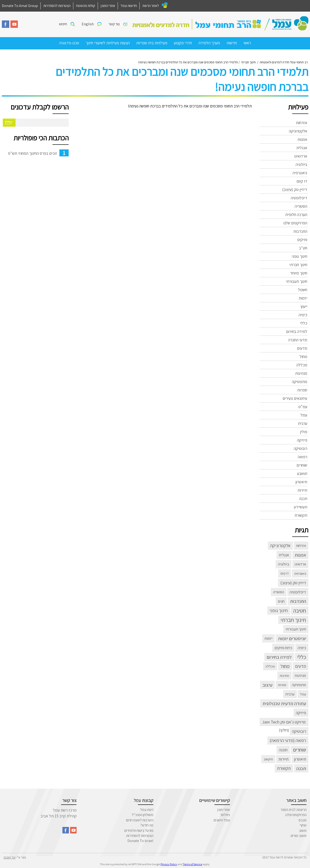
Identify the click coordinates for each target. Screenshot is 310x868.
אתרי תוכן (224, 810)
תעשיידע (300, 507)
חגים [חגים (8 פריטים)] (281, 601)
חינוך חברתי (298, 265)
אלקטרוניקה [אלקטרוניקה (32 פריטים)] (280, 545)
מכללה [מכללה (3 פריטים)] (270, 666)
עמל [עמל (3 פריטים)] (303, 694)
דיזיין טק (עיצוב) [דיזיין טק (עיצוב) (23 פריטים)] (293, 583)
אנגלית (302, 148)
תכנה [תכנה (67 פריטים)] (301, 768)
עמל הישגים (222, 820)
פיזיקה (302, 440)
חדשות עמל (129, 6)
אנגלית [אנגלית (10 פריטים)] (284, 555)
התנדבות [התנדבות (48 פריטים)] (298, 601)
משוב (303, 831)
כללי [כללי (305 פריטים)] (302, 657)
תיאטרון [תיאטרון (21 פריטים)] (300, 759)
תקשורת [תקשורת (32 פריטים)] (284, 768)
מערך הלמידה (209, 43)
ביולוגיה (301, 164)
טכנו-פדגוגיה (69, 43)
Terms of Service (192, 864)
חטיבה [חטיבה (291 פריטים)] (300, 611)
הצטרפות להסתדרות (57, 6)
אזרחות (302, 123)
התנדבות (300, 231)
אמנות (302, 139)
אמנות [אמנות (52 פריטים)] (300, 555)
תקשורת (301, 515)
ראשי (247, 43)
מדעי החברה (298, 340)
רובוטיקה (300, 448)
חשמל (303, 290)
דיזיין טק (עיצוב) (295, 189)
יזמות (303, 298)
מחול (303, 357)
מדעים (302, 348)
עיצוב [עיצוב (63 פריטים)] (267, 685)
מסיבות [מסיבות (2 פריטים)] (284, 676)
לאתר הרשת (151, 6)
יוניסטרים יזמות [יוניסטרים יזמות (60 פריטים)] (292, 638)
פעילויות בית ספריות (152, 43)
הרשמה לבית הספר (294, 810)
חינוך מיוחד (299, 273)
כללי (304, 323)
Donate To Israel (140, 841)
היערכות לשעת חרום (140, 820)
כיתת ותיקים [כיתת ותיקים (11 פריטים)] (283, 648)
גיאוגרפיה (300, 173)
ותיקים (302, 240)
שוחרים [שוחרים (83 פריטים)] (300, 750)
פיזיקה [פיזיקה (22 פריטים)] (301, 713)
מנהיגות (301, 373)
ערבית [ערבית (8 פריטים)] (290, 694)
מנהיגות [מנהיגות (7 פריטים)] (300, 675)
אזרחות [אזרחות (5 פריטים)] (301, 546)
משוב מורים (299, 836)
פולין (304, 432)
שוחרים (302, 465)
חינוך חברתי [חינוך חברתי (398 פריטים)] (293, 620)
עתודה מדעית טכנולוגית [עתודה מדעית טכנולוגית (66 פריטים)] (284, 703)
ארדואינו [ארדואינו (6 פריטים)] (300, 564)
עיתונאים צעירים (295, 398)
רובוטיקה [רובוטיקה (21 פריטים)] (299, 731)
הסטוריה (301, 206)
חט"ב (303, 248)
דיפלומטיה (299, 198)
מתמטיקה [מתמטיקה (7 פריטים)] (299, 685)
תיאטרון (301, 482)
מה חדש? (147, 825)
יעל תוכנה (10, 857)
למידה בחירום (297, 331)
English (88, 24)
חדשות (232, 43)
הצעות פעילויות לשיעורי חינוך (108, 43)
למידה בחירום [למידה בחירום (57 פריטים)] (279, 657)
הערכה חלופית (296, 215)
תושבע (302, 473)
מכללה (302, 365)
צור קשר (114, 24)
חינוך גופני (299, 256)
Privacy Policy (169, 864)
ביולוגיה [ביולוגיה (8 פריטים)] (284, 564)
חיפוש (63, 24)
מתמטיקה (300, 382)
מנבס (303, 820)
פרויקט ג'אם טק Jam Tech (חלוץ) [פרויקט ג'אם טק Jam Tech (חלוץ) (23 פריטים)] (284, 723)
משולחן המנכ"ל (143, 815)
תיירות (302, 490)
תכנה (303, 499)
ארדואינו (301, 156)
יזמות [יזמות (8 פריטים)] (268, 638)
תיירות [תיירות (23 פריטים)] (283, 759)
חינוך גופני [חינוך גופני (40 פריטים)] (279, 610)
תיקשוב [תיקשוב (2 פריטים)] (268, 759)
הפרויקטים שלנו (295, 223)
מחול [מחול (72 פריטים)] (285, 666)
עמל (304, 415)
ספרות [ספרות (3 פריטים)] (282, 685)
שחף (303, 825)
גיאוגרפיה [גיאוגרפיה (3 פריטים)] (300, 573)
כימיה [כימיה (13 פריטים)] (302, 648)
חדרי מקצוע (183, 43)
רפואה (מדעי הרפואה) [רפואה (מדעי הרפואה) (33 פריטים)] (288, 740)
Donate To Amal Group (20, 6)
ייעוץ (304, 306)
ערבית (303, 423)
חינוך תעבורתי (297, 281)
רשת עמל (147, 810)
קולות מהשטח (86, 6)
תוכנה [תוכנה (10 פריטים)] (283, 750)
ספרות (302, 390)
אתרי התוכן (108, 6)
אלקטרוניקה (298, 131)
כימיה (303, 315)
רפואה (302, 457)
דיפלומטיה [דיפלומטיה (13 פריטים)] (298, 592)
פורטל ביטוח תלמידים (139, 831)
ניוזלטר (225, 815)
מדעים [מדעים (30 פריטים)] (301, 666)
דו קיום (302, 181)
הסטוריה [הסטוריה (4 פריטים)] (279, 592)
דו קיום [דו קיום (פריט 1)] (285, 573)
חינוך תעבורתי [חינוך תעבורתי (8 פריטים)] (296, 629)
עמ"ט (303, 407)
